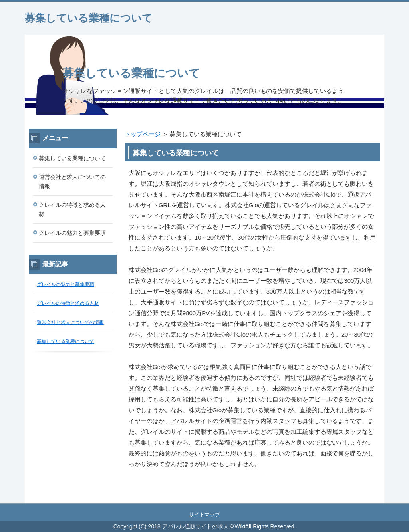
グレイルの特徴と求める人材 (72, 209)
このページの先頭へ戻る (360, 499)
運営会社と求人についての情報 (72, 182)
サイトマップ (204, 515)
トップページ (143, 134)
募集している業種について (89, 18)
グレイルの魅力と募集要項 (72, 233)
